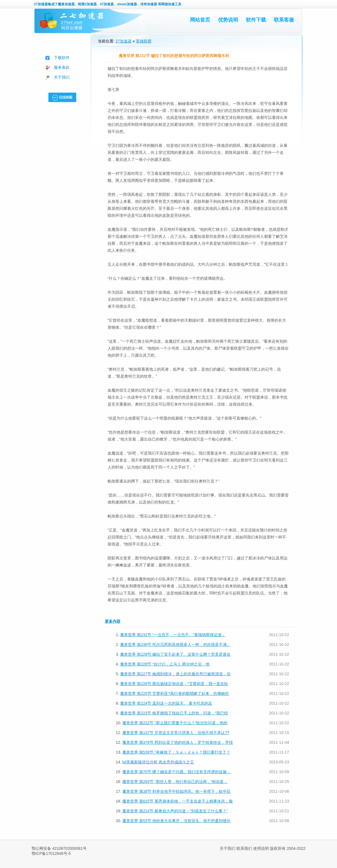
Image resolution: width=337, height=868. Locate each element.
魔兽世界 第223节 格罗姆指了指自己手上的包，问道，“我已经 (174, 713)
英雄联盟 (144, 41)
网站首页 (200, 20)
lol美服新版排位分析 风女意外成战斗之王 (158, 762)
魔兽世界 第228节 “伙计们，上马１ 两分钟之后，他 (165, 664)
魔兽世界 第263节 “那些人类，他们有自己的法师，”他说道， (175, 782)
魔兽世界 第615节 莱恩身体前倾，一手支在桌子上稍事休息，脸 (178, 801)
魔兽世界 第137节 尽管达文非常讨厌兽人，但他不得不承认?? (176, 733)
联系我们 (244, 848)
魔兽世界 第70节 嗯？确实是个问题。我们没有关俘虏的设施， (176, 772)
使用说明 (261, 848)
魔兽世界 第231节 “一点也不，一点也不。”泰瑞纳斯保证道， (173, 635)
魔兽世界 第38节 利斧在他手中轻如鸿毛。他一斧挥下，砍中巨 (176, 791)
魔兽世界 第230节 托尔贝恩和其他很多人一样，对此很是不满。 (175, 644)
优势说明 (228, 20)
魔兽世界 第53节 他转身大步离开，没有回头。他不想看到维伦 (176, 821)
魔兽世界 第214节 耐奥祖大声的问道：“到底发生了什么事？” (175, 811)
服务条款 (62, 67)
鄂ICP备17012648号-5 (51, 853)
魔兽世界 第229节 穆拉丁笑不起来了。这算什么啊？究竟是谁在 (175, 654)
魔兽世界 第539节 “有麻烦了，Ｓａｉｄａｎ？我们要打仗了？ (176, 752)
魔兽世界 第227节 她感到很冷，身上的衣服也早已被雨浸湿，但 (175, 674)
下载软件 (62, 58)
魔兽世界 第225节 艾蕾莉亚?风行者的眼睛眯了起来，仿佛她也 (175, 693)
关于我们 (62, 77)
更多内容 (113, 621)
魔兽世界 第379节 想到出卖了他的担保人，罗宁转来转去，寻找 (178, 742)
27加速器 (41, 4)
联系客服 (284, 20)
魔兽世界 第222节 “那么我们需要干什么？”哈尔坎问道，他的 (175, 723)
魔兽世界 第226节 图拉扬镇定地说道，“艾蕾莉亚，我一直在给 (174, 684)
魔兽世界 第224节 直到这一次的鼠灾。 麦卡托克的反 (166, 703)
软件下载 (256, 20)
